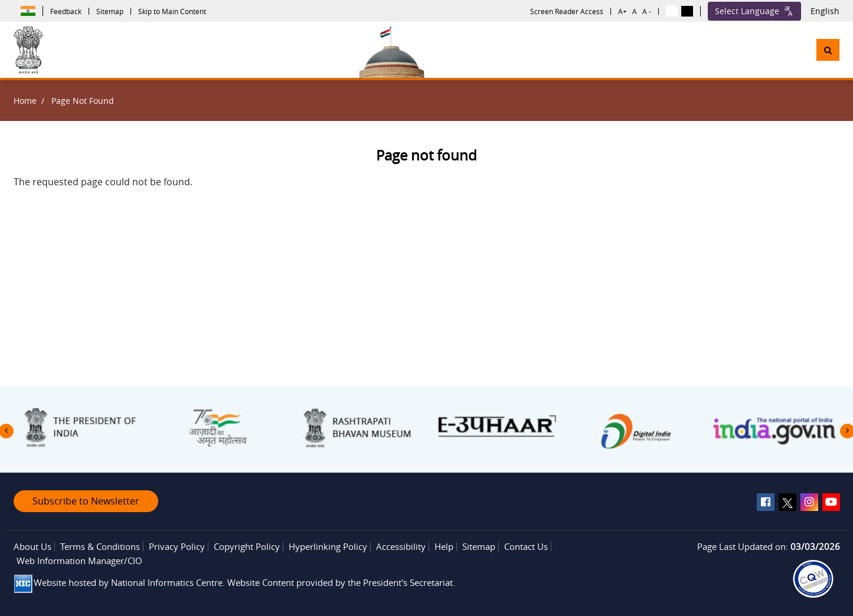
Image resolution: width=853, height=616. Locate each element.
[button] (828, 50)
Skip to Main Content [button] (172, 11)
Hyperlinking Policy (328, 546)
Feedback (66, 11)
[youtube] (831, 502)
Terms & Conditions (100, 546)
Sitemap (110, 11)
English (825, 11)
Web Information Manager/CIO (79, 561)
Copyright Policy (247, 546)
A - (647, 11)
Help (444, 546)
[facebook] (766, 502)
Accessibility (401, 546)
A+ (622, 11)
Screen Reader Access (567, 11)
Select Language (754, 11)
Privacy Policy (177, 546)
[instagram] (809, 502)
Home (25, 101)
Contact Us (526, 546)
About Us (32, 546)
